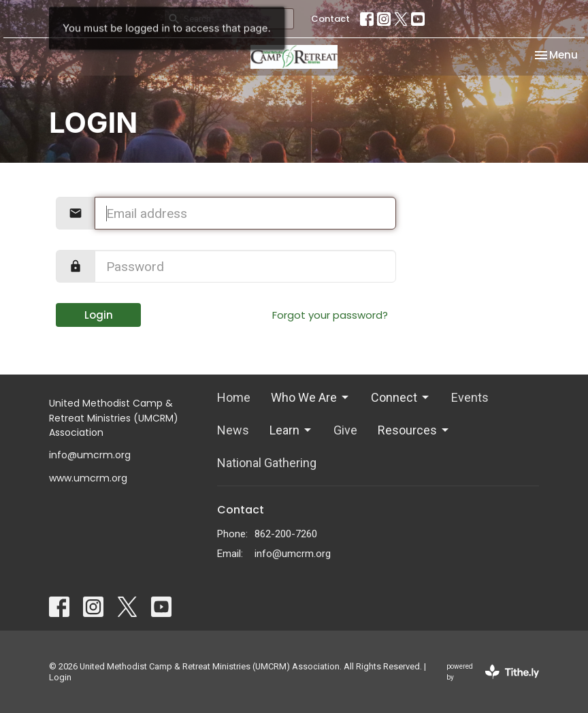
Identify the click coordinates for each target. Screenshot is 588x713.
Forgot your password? (330, 315)
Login (99, 315)
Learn (291, 430)
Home (234, 397)
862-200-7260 (286, 534)
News (233, 430)
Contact (330, 19)
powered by (493, 672)
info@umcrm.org (293, 554)
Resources (414, 430)
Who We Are (311, 397)
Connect (401, 397)
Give (345, 430)
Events (470, 397)
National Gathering (267, 463)
